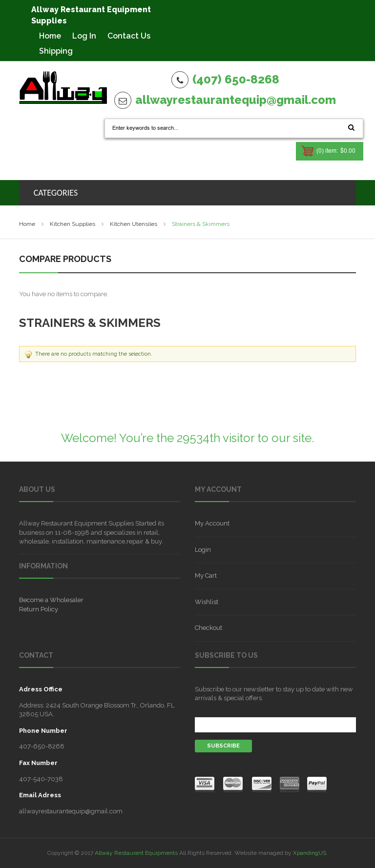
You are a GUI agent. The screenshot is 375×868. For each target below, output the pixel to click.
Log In (84, 36)
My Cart (206, 575)
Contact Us (129, 36)
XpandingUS (310, 853)
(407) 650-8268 (236, 79)
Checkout (208, 628)
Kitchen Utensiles (134, 224)
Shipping (56, 51)
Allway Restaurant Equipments (136, 853)
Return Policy (39, 609)
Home (50, 36)
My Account (212, 523)
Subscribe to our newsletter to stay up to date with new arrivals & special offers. (274, 694)
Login (203, 550)
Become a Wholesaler (51, 600)
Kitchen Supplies (73, 224)
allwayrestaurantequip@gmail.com (236, 100)
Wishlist (207, 602)
